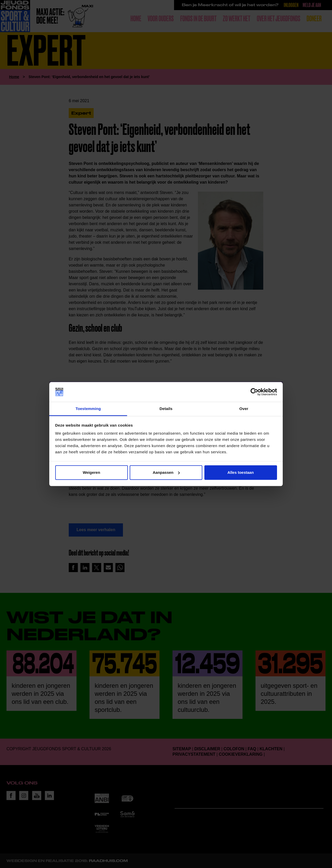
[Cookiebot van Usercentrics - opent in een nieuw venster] (254, 392)
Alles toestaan (241, 472)
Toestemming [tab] (88, 409)
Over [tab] (244, 409)
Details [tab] (166, 409)
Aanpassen (166, 472)
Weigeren (91, 472)
